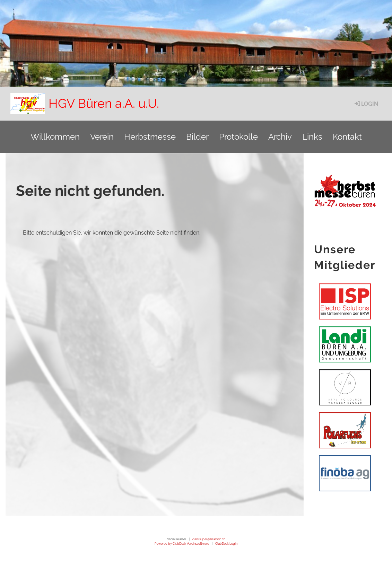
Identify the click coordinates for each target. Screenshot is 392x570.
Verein (102, 137)
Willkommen (55, 137)
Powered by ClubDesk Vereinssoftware (182, 543)
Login (366, 104)
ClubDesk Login (226, 543)
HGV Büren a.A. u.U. (104, 103)
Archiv (280, 137)
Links (312, 137)
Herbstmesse (150, 137)
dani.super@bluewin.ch (209, 539)
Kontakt (347, 137)
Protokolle (238, 137)
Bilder (197, 137)
